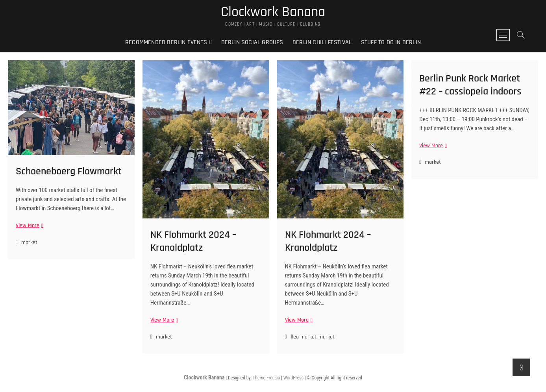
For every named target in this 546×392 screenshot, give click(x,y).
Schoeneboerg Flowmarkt (69, 171)
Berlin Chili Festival (322, 42)
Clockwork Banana (273, 12)
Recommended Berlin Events (166, 42)
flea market (304, 337)
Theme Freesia (266, 378)
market (29, 242)
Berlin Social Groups (252, 42)
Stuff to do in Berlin (391, 42)
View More (29, 226)
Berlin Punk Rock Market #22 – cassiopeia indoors (470, 85)
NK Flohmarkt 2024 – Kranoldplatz (193, 241)
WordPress (293, 378)
